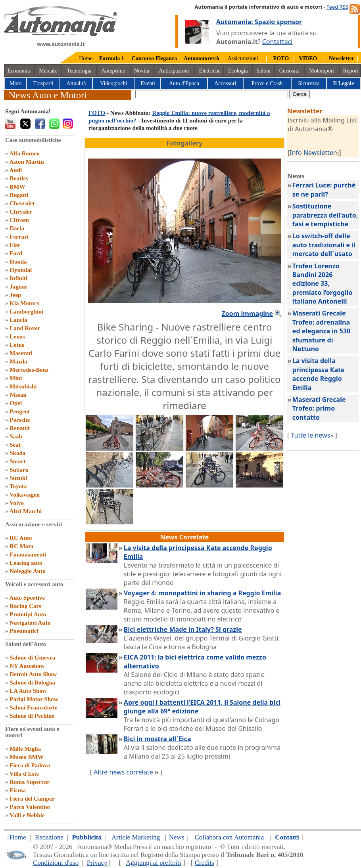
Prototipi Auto (28, 614)
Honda (18, 262)
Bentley (19, 178)
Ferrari (19, 237)
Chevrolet (22, 203)
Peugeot (20, 411)
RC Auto (21, 538)
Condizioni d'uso (56, 863)
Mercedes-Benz (29, 370)
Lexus (17, 336)
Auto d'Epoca (184, 83)
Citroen (19, 220)
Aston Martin (26, 162)
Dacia (17, 228)
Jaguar (18, 287)
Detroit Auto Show (33, 674)
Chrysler (21, 212)
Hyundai (21, 270)
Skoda (17, 453)
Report (351, 71)
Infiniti (18, 278)
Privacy (97, 863)
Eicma (18, 790)
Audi (15, 170)
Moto (15, 83)
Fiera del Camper (32, 799)
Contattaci (277, 42)
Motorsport (322, 71)
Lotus (17, 345)
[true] (212, 94)
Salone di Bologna (32, 683)
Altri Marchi (25, 511)
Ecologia (238, 71)
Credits (205, 863)
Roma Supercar (30, 782)
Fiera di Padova (30, 765)
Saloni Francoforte (33, 707)
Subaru (19, 470)
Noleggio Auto (27, 571)
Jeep (15, 295)
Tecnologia (79, 71)
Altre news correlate (123, 772)
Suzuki (18, 478)
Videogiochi (113, 83)
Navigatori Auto (30, 623)
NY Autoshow (27, 666)
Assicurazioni (243, 58)
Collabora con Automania (229, 837)
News (177, 837)
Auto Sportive (27, 598)
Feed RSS (337, 7)
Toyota (18, 486)
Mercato (48, 71)
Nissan (18, 395)
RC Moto (21, 546)
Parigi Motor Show (34, 699)
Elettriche (210, 71)
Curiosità (289, 71)
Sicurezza (309, 83)
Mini (16, 378)
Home (86, 58)
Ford (16, 253)
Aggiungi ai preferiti (154, 863)
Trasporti (43, 83)
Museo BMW (26, 757)
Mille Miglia (25, 749)
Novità (142, 71)
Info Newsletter (313, 153)
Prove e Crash (267, 83)
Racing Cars (25, 606)
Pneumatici (24, 631)
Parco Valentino (30, 807)
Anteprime (113, 71)
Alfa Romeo (24, 153)
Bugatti (19, 195)
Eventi (148, 83)
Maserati (21, 353)
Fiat (15, 245)
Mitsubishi (23, 386)
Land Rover (25, 328)
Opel (16, 403)
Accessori (225, 83)
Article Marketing (136, 837)
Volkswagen (25, 495)
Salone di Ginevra (32, 658)
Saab (16, 436)
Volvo (17, 503)
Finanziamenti (28, 554)
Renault (20, 428)
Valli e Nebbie (27, 815)
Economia (19, 71)
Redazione (49, 837)
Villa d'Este (24, 774)
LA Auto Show (28, 691)
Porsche (20, 420)
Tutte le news (310, 435)
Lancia (18, 320)
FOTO (97, 113)
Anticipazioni (174, 71)
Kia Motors (24, 303)
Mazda (18, 361)
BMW (17, 187)
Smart (17, 461)
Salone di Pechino (32, 716)
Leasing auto (26, 563)
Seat (15, 445)
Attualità (76, 83)
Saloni (263, 71)
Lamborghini (26, 312)
